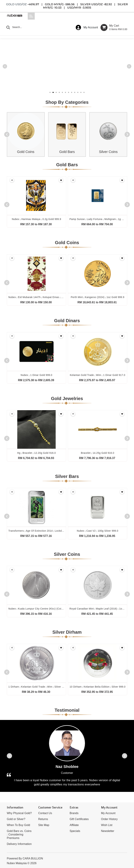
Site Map (44, 825)
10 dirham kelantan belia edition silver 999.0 (98, 687)
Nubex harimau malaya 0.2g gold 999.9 (37, 219)
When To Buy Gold (18, 825)
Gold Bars (67, 152)
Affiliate (74, 825)
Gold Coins (26, 152)
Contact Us (45, 813)
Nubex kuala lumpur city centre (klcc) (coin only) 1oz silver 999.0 (50, 609)
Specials (75, 831)
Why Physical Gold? (19, 813)
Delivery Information (19, 844)
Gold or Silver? (16, 819)
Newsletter (108, 831)
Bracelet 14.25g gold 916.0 (98, 453)
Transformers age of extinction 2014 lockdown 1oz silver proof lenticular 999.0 (58, 531)
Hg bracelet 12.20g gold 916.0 (36, 453)
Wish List (107, 825)
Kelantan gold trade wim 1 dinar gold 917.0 (98, 375)
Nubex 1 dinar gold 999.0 (36, 375)
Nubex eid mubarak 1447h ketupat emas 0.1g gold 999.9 (44, 297)
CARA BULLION (33, 858)
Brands (74, 813)
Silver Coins (108, 152)
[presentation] (7, 134)
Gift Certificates (79, 819)
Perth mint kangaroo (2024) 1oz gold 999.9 (97, 297)
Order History (109, 819)
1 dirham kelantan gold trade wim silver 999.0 (38, 687)
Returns (43, 819)
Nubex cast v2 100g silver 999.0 (97, 531)
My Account (108, 813)
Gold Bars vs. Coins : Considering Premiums (19, 834)
